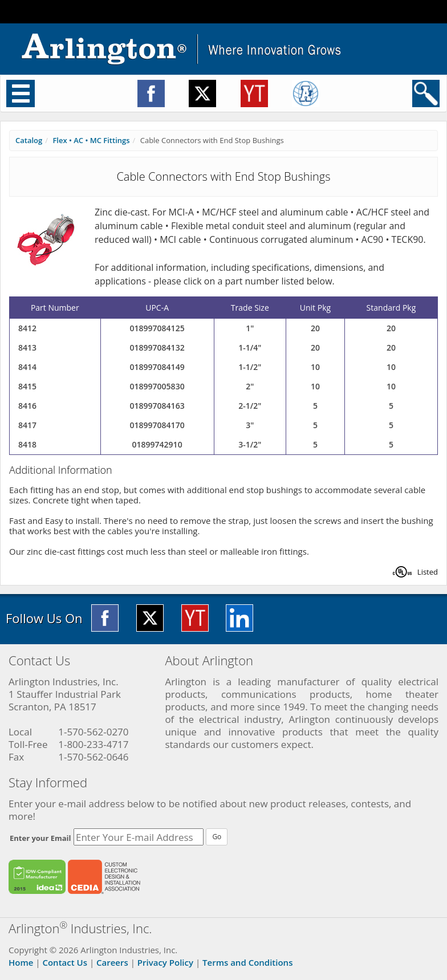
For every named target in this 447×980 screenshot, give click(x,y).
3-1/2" (250, 444)
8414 (27, 367)
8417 (27, 425)
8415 (27, 386)
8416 (27, 406)
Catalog (29, 140)
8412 (27, 328)
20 (315, 328)
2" (250, 386)
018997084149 (157, 367)
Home (21, 962)
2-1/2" (250, 406)
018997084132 (157, 347)
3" (250, 425)
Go (217, 837)
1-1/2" (250, 367)
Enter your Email (40, 838)
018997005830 (157, 386)
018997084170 (157, 425)
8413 (27, 347)
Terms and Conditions (247, 962)
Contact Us (65, 962)
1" (250, 328)
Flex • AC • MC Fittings (91, 140)
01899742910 (157, 444)
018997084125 (157, 328)
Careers (112, 962)
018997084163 (157, 406)
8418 (27, 444)
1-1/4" (250, 347)
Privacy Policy (165, 962)
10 (315, 367)
